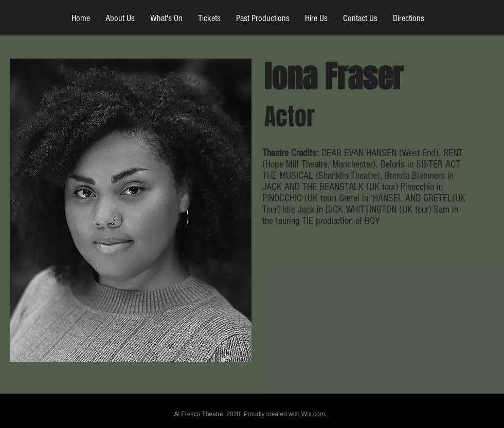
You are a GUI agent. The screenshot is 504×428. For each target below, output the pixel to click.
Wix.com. (315, 414)
